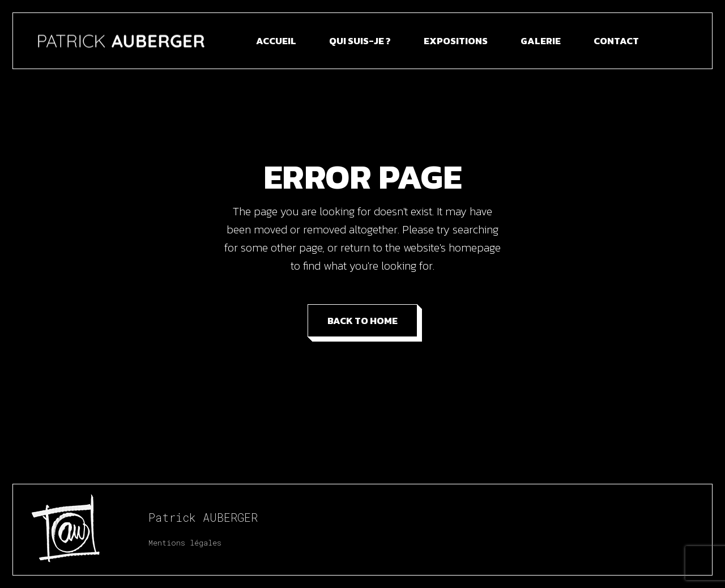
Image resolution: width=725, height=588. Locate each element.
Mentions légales (185, 543)
